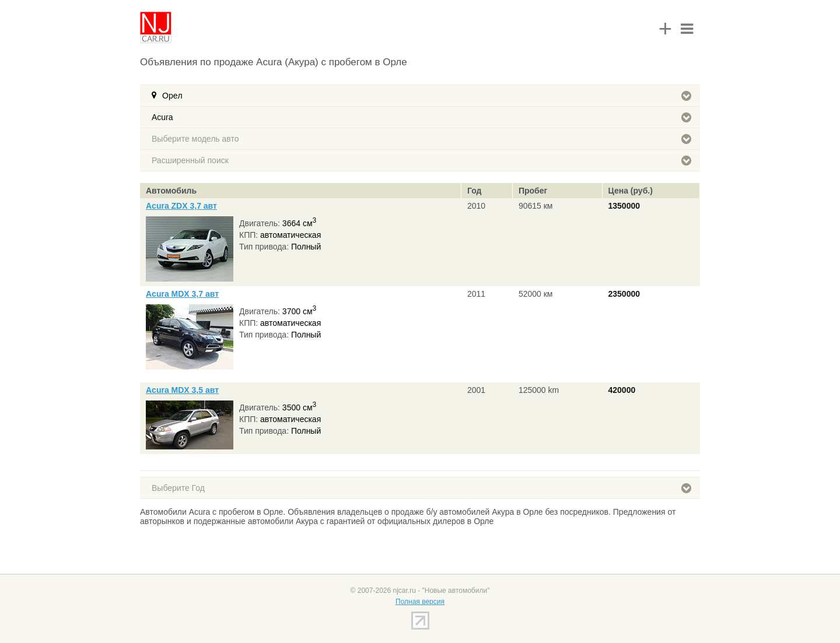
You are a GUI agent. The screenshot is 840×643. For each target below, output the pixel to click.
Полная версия (420, 602)
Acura (421, 117)
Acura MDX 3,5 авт (182, 390)
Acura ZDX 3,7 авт (181, 206)
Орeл (427, 96)
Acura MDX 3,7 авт (182, 294)
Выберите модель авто (421, 139)
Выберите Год (421, 488)
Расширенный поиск (421, 160)
